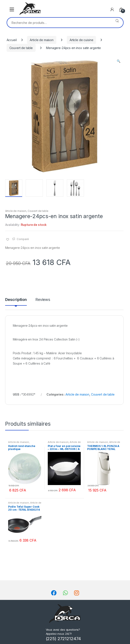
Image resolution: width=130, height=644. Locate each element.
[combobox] (59, 23)
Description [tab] (16, 300)
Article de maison (42, 40)
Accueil (12, 40)
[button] (119, 62)
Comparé (23, 239)
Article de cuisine (81, 40)
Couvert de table (21, 48)
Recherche (117, 23)
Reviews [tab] (43, 300)
